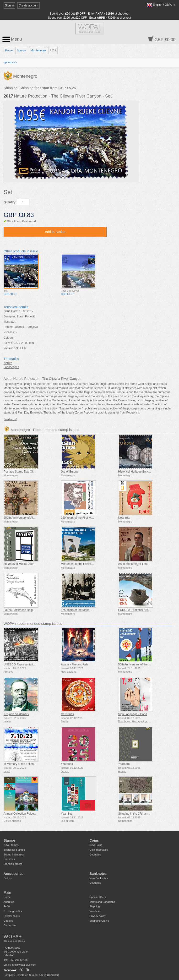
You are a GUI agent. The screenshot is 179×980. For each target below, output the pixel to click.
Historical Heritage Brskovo (135, 472)
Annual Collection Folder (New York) (27, 814)
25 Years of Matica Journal (20, 564)
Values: (8, 348)
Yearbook (67, 764)
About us (9, 902)
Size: (7, 343)
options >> (10, 62)
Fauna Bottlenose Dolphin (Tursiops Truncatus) (34, 610)
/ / (161, 5)
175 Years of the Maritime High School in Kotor (91, 610)
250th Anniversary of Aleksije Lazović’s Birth (32, 518)
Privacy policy (98, 916)
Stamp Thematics (14, 855)
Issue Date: (11, 311)
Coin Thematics (99, 850)
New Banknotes (99, 878)
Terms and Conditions (102, 902)
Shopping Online (99, 921)
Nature (8, 363)
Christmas (67, 714)
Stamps (22, 50)
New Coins (96, 845)
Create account (29, 5)
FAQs (7, 906)
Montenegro (38, 50)
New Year (124, 518)
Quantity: (10, 202)
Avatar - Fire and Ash (74, 664)
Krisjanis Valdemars (16, 714)
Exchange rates (13, 911)
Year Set (66, 814)
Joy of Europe (70, 472)
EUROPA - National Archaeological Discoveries (148, 610)
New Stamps (11, 845)
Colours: (9, 338)
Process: (9, 332)
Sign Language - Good (133, 714)
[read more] (10, 419)
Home (9, 50)
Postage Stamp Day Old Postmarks (26, 472)
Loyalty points (12, 916)
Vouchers (95, 911)
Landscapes (11, 367)
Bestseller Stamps (14, 850)
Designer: (10, 316)
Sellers (8, 878)
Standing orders (13, 864)
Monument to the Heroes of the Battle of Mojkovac (93, 564)
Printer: (8, 327)
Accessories (14, 874)
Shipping (95, 906)
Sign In (9, 5)
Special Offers (98, 897)
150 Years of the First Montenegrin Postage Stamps (94, 518)
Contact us (10, 925)
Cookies (8, 921)
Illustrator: (10, 322)
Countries (9, 859)
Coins (94, 840)
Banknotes (98, 874)
